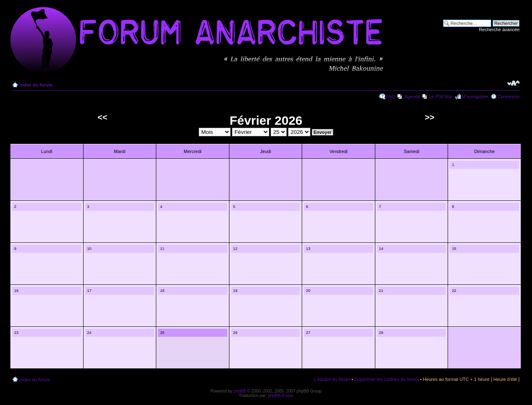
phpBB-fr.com (281, 396)
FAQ (391, 96)
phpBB (240, 391)
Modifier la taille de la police (514, 83)
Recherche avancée (499, 30)
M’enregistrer (475, 96)
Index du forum (36, 85)
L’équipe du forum (332, 379)
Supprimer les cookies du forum (387, 379)
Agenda (412, 96)
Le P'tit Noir (441, 96)
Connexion (509, 96)
